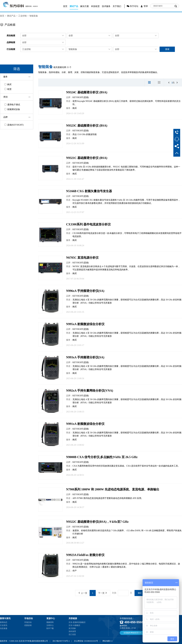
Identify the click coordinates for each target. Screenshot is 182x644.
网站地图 (106, 641)
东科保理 (72, 631)
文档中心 (50, 625)
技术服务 (106, 6)
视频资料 (50, 622)
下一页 (102, 593)
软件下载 (50, 628)
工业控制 (22, 16)
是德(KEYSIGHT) (14, 125)
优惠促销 (28, 625)
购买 (8, 84)
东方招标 (72, 628)
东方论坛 (134, 6)
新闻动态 (4, 622)
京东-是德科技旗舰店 (77, 622)
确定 (140, 593)
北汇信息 (72, 634)
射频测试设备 (12, 109)
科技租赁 (95, 6)
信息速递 (4, 628)
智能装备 (34, 16)
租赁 (8, 89)
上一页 (83, 593)
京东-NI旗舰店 (74, 625)
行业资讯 (4, 625)
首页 (65, 6)
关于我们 (117, 6)
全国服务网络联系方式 (133, 633)
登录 (146, 6)
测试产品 (74, 6)
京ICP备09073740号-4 (61, 641)
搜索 (167, 49)
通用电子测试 (12, 105)
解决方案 (85, 6)
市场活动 (28, 622)
